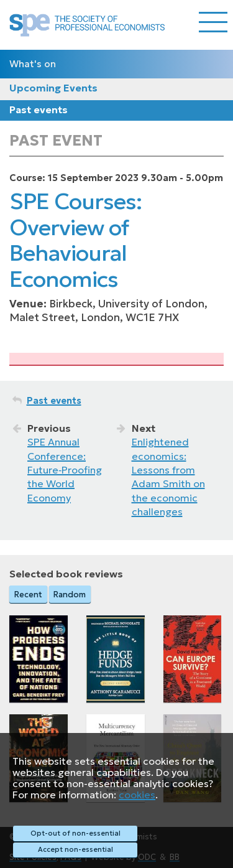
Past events (39, 110)
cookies (137, 795)
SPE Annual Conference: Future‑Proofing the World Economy (65, 470)
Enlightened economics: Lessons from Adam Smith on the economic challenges (168, 477)
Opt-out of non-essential (75, 833)
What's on (33, 64)
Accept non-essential (75, 849)
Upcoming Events (53, 88)
